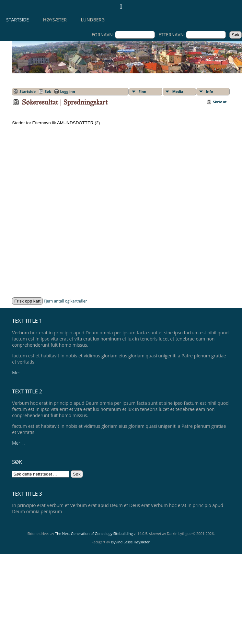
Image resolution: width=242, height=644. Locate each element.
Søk (48, 91)
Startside (17, 20)
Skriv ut (220, 102)
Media (178, 91)
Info (210, 91)
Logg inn (68, 91)
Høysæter (55, 20)
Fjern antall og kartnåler (65, 301)
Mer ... (18, 372)
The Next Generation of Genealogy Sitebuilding (94, 533)
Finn (143, 91)
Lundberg (93, 20)
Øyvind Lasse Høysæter (130, 542)
